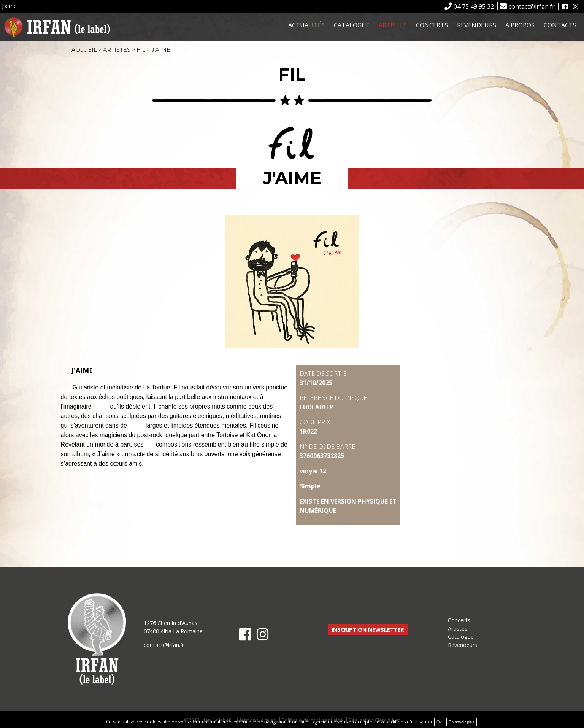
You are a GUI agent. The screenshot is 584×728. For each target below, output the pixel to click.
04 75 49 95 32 (474, 6)
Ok (439, 722)
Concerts (432, 25)
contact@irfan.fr (532, 6)
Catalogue (352, 25)
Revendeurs (477, 25)
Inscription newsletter (368, 630)
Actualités (306, 25)
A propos (520, 25)
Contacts (560, 25)
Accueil (84, 50)
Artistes (393, 25)
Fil (141, 50)
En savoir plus (462, 722)
